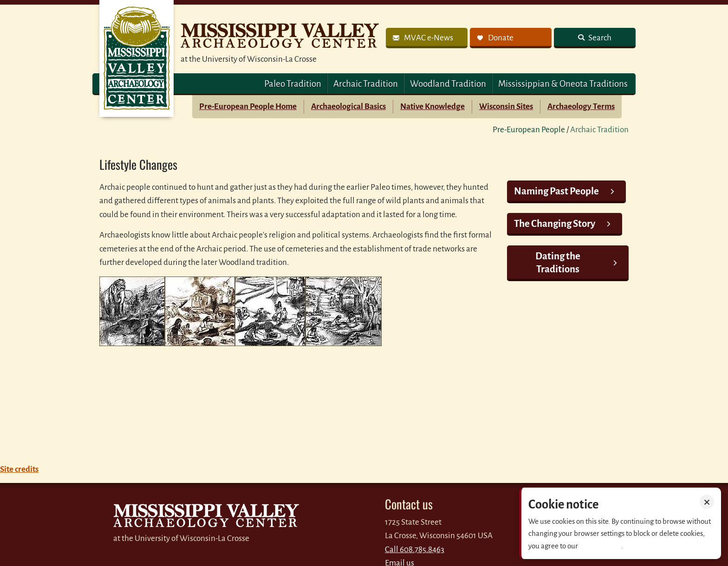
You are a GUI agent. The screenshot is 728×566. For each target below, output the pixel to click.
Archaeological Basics (348, 106)
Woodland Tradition (448, 84)
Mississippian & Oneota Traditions (563, 84)
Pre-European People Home (248, 106)
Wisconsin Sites (506, 106)
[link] (427, 38)
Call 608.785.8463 (415, 550)
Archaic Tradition (366, 84)
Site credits (19, 469)
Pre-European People (529, 130)
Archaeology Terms (581, 106)
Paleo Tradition (293, 84)
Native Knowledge (432, 106)
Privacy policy (600, 546)
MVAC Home (136, 58)
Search (599, 38)
